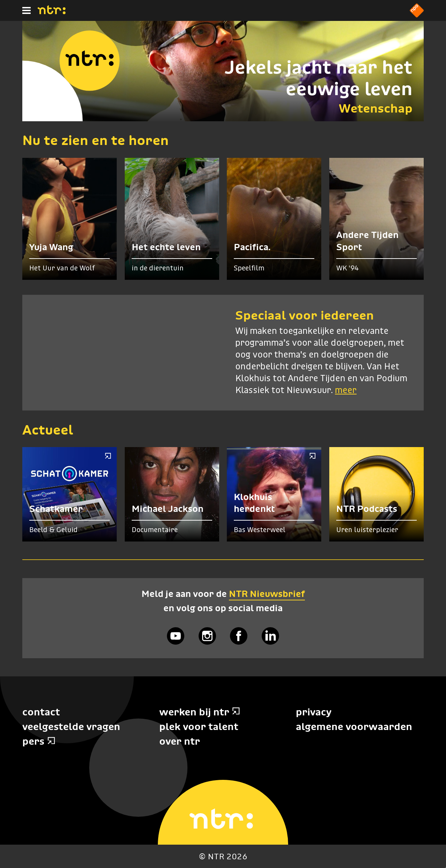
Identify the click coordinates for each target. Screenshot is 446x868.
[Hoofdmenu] (26, 10)
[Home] (52, 12)
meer (346, 391)
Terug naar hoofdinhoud (445, 867)
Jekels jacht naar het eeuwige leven (318, 78)
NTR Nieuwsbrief (267, 594)
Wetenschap (376, 108)
